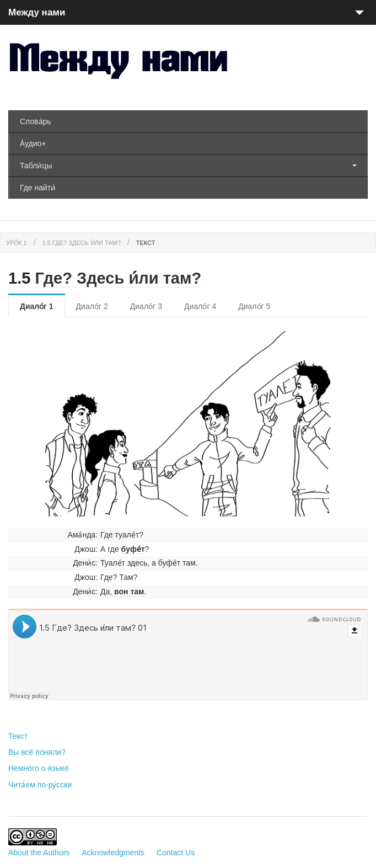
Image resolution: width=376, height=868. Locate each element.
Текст (146, 243)
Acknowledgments (113, 853)
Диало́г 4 (200, 306)
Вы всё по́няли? (37, 752)
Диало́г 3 (146, 306)
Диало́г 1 (37, 306)
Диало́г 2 (92, 306)
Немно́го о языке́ (39, 768)
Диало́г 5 (254, 306)
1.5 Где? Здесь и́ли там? (82, 243)
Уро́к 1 (17, 243)
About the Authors (39, 853)
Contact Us (176, 853)
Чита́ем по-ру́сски (40, 785)
